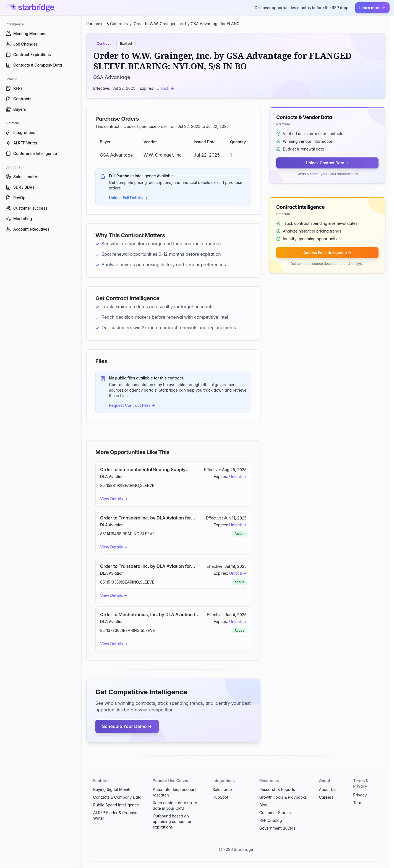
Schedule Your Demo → (127, 726)
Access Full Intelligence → (327, 253)
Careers (326, 797)
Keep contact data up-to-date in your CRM (176, 805)
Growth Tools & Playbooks (283, 797)
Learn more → (372, 8)
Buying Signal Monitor (113, 789)
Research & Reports (277, 789)
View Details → (114, 499)
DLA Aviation (112, 477)
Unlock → (165, 88)
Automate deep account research (175, 792)
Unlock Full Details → (128, 198)
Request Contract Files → (132, 405)
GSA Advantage (112, 77)
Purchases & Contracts (107, 24)
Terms (359, 803)
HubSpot (220, 797)
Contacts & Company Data (117, 797)
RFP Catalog (271, 820)
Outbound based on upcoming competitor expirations (172, 821)
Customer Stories (275, 813)
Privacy (360, 795)
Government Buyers (277, 828)
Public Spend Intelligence (116, 805)
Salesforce (222, 789)
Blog (263, 805)
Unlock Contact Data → (327, 163)
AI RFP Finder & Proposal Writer (116, 815)
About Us (327, 789)
